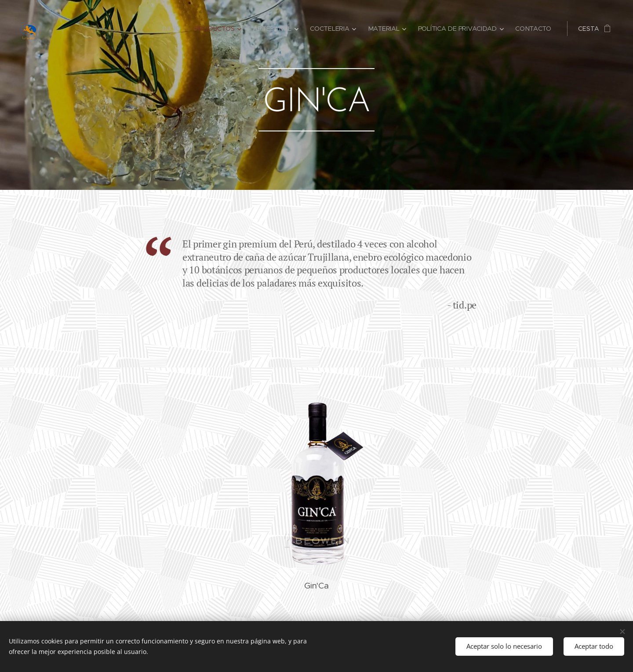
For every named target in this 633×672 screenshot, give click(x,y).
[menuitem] (175, 29)
